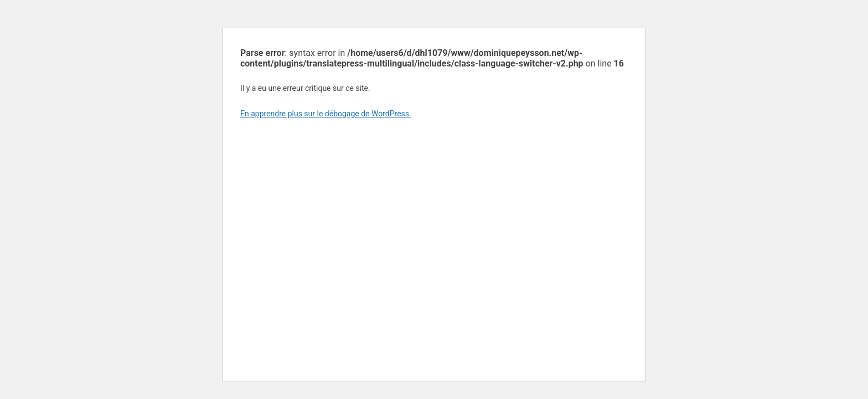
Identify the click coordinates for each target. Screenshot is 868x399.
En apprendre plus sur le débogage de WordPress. (326, 114)
